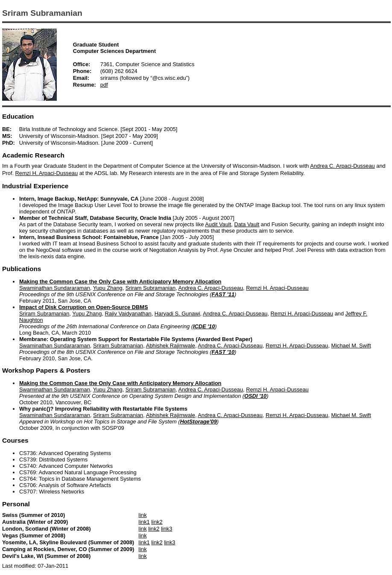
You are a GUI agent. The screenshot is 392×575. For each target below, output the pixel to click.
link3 (167, 529)
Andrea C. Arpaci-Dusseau (342, 166)
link (142, 515)
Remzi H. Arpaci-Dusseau (47, 173)
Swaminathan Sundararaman (55, 288)
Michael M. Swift (351, 346)
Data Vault (247, 224)
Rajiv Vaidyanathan (128, 314)
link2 (157, 522)
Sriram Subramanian (151, 288)
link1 (144, 522)
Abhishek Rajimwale (171, 346)
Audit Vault (218, 224)
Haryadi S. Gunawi (177, 314)
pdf (104, 85)
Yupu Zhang (108, 288)
